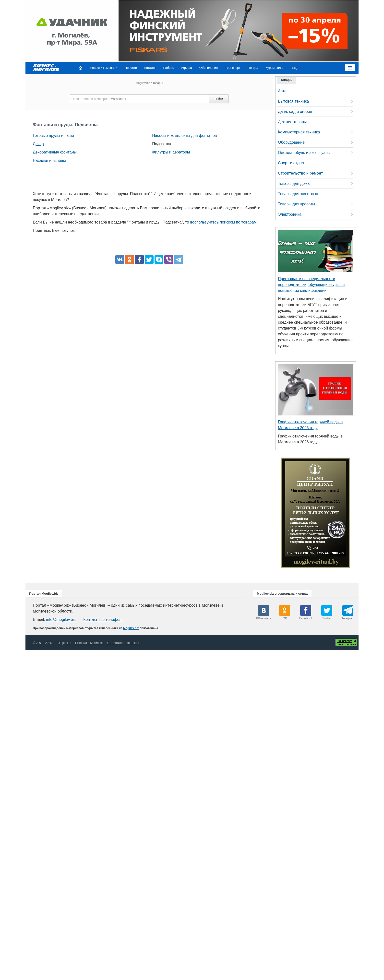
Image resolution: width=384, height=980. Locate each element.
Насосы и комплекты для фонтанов (184, 136)
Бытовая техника (293, 101)
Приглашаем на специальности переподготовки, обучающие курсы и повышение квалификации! (311, 285)
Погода (253, 68)
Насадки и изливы (49, 160)
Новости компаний (104, 68)
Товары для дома (294, 183)
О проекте (65, 643)
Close (70, 64)
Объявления (209, 68)
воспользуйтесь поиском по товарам (223, 222)
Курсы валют (275, 68)
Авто (282, 91)
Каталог (150, 68)
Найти (219, 99)
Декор (38, 144)
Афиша (186, 68)
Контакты (133, 643)
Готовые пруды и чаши (53, 136)
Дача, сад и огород (295, 112)
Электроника (290, 214)
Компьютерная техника (299, 132)
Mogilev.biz (143, 83)
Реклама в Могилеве (89, 643)
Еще (295, 68)
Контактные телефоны (104, 620)
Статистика (115, 643)
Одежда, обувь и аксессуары (304, 153)
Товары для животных (298, 194)
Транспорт (233, 68)
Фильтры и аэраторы (171, 152)
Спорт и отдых (291, 163)
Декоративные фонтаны (55, 152)
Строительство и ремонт (300, 173)
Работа (168, 68)
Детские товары (292, 122)
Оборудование (291, 142)
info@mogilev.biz (61, 620)
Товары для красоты (297, 204)
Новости (131, 68)
